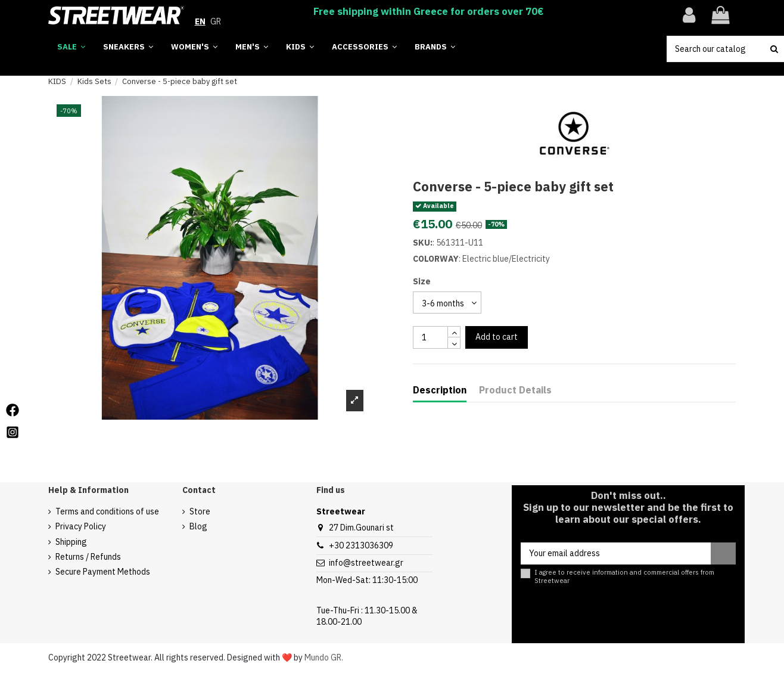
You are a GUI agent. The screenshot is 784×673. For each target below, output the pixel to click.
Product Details (515, 390)
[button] (435, 47)
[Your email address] (616, 554)
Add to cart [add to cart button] (497, 337)
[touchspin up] (454, 332)
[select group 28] (447, 303)
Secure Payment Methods (103, 572)
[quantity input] (430, 337)
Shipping (71, 542)
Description (440, 390)
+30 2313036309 (361, 545)
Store (200, 511)
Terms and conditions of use (107, 511)
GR (216, 21)
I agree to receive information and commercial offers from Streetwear (624, 576)
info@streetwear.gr (366, 563)
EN (200, 21)
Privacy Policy (81, 526)
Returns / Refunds (88, 557)
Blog (198, 526)
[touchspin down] (454, 343)
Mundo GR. (324, 658)
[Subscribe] (723, 554)
